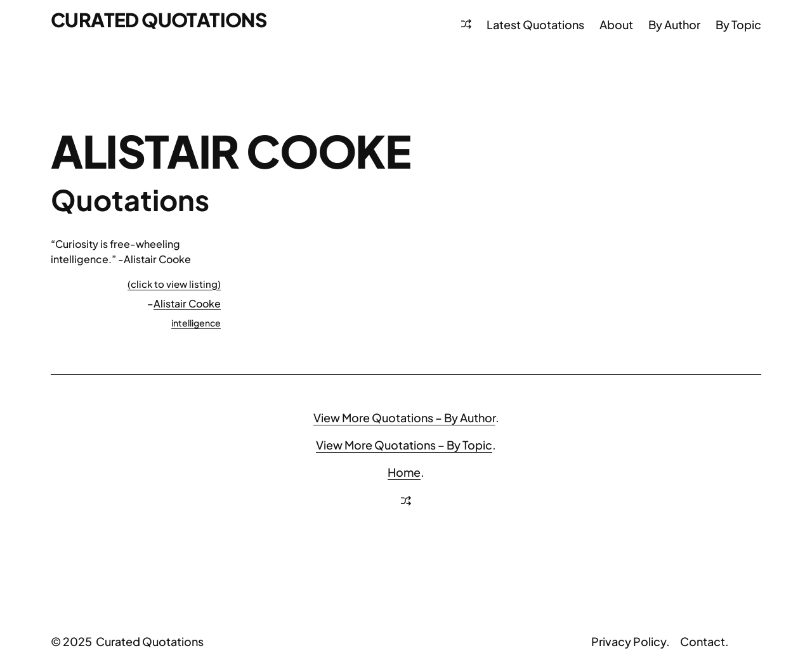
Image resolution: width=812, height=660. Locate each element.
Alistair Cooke (187, 303)
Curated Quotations (159, 20)
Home (404, 472)
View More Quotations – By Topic (404, 445)
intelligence (196, 323)
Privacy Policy (629, 641)
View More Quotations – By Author (404, 417)
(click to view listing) (174, 284)
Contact (703, 641)
